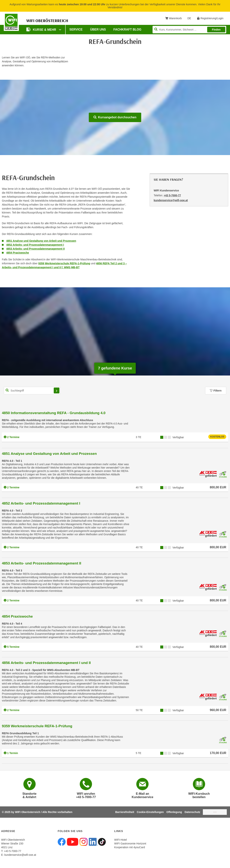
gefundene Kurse (115, 368)
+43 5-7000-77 (172, 195)
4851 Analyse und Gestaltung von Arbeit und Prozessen (41, 241)
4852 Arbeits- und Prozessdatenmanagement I (35, 245)
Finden (216, 30)
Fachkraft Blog (127, 29)
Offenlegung (174, 812)
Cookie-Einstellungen (150, 812)
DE (191, 19)
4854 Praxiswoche (18, 253)
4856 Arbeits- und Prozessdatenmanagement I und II (46, 663)
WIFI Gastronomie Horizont (130, 844)
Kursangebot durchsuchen (115, 117)
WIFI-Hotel (121, 840)
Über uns (98, 29)
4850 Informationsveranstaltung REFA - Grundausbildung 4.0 (54, 413)
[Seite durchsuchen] (189, 30)
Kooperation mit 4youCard (130, 847)
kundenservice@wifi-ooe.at (20, 855)
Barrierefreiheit (125, 812)
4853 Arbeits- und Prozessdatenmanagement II (35, 249)
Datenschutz (192, 812)
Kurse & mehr (42, 29)
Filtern (216, 391)
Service (76, 29)
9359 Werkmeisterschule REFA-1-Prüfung (64, 263)
